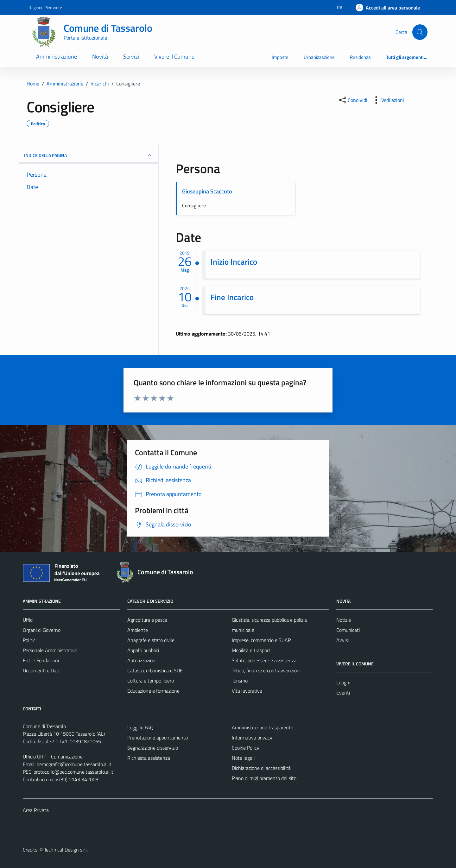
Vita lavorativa (247, 691)
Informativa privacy (252, 738)
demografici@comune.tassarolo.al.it (74, 764)
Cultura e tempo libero (151, 681)
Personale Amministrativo (50, 650)
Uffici (28, 620)
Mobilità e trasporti (252, 650)
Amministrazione (57, 57)
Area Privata (36, 810)
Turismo (240, 681)
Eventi (343, 693)
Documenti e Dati (41, 670)
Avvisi (342, 640)
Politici (30, 640)
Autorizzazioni (142, 660)
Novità (100, 57)
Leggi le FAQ (140, 727)
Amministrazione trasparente (263, 727)
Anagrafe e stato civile (151, 640)
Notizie (344, 620)
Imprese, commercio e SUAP (261, 640)
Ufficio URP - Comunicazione (53, 757)
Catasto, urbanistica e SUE (155, 670)
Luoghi (343, 682)
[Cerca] (420, 32)
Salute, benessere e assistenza (264, 660)
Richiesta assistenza (149, 758)
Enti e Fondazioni (41, 660)
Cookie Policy (246, 748)
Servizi (131, 57)
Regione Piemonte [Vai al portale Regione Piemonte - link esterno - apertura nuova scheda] (45, 7)
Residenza (360, 57)
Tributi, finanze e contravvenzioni (266, 670)
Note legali (243, 758)
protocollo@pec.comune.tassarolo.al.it (73, 772)
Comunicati (348, 630)
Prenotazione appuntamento (158, 738)
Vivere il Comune (174, 57)
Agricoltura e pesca (147, 620)
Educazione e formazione (153, 691)
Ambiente (138, 630)
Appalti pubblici (143, 650)
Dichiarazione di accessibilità (261, 768)
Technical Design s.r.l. (66, 850)
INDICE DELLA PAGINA (89, 155)
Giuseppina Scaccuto (207, 191)
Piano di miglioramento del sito (264, 778)
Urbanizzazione (319, 57)
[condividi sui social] (352, 100)
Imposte (280, 57)
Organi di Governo (42, 630)
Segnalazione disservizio (153, 748)
